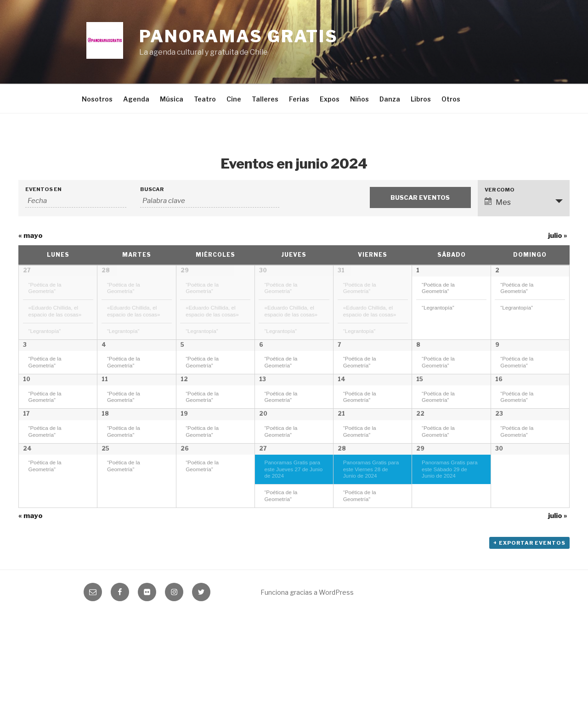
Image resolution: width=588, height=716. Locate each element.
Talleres (265, 99)
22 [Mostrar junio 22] (420, 481)
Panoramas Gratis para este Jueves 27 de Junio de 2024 (293, 568)
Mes (498, 202)
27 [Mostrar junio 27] (263, 547)
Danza (390, 99)
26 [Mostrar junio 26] (185, 547)
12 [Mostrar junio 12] (184, 414)
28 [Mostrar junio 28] (342, 547)
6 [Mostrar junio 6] (261, 347)
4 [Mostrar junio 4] (104, 347)
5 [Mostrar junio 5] (182, 347)
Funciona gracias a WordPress (307, 694)
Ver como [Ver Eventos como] (500, 190)
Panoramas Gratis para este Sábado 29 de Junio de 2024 (449, 568)
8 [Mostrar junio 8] (418, 347)
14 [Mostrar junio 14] (342, 414)
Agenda (136, 99)
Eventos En (43, 189)
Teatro (205, 99)
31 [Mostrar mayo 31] (341, 270)
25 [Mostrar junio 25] (105, 547)
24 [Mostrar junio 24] (27, 547)
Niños (359, 99)
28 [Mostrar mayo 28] (106, 270)
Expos (330, 99)
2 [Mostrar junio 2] (497, 270)
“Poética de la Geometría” (45, 288)
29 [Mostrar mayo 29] (185, 270)
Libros (421, 99)
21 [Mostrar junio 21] (341, 481)
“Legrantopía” (45, 331)
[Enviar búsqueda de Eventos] (420, 197)
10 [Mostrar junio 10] (27, 414)
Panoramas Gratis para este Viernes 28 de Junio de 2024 (371, 568)
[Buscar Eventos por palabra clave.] (210, 201)
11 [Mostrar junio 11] (105, 414)
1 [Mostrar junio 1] (418, 270)
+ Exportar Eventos (529, 644)
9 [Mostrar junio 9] (497, 347)
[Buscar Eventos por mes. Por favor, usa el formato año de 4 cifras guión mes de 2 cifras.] (76, 201)
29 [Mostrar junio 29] (420, 547)
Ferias (299, 99)
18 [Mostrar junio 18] (105, 481)
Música (172, 99)
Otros (451, 99)
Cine (234, 99)
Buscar (152, 189)
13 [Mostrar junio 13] (263, 414)
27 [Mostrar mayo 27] (27, 270)
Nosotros (97, 99)
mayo (31, 236)
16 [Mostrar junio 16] (499, 414)
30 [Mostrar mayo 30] (263, 270)
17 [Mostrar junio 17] (26, 481)
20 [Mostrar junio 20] (263, 481)
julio (558, 236)
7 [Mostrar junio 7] (339, 347)
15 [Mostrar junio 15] (420, 414)
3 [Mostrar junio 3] (25, 347)
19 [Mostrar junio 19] (184, 481)
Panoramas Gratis (239, 36)
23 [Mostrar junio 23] (499, 481)
